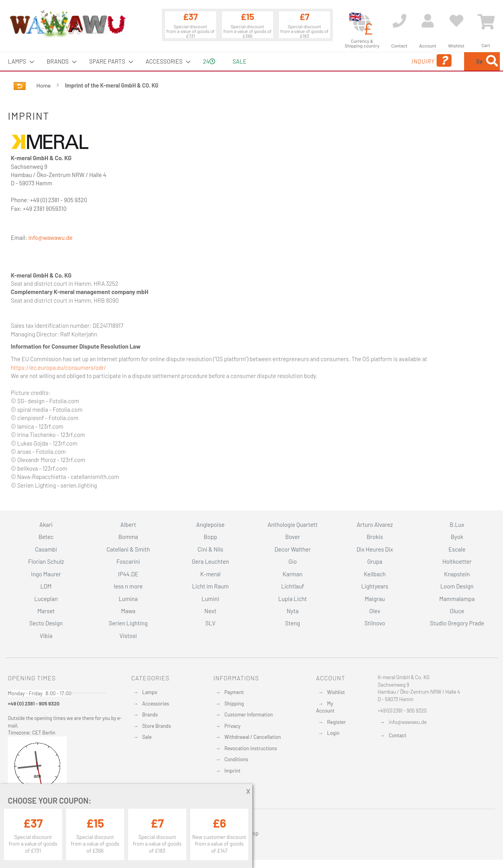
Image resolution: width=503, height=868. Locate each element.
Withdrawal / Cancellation (253, 737)
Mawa (128, 611)
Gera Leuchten (210, 561)
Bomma (128, 537)
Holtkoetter (457, 561)
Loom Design (457, 586)
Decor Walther (292, 549)
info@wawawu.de (50, 238)
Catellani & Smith (128, 549)
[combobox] (443, 61)
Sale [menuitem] (240, 61)
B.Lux (457, 524)
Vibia (46, 636)
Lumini (210, 599)
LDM (46, 586)
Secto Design (46, 623)
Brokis (375, 537)
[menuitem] (19, 61)
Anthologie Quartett (293, 524)
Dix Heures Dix (375, 549)
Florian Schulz (46, 561)
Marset (46, 611)
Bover (293, 537)
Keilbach (375, 574)
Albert (128, 524)
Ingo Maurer (46, 574)
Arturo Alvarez (375, 524)
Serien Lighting (128, 623)
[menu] (251, 61)
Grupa (375, 561)
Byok (457, 537)
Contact (397, 735)
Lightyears (375, 586)
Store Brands (157, 726)
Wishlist (336, 692)
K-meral (211, 574)
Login (333, 733)
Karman (292, 574)
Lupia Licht (293, 599)
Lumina (128, 599)
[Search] (492, 61)
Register (336, 722)
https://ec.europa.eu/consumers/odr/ (59, 367)
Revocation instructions (251, 748)
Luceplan (46, 599)
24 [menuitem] (209, 61)
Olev (375, 611)
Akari (46, 524)
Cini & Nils (210, 549)
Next (210, 611)
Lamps (150, 692)
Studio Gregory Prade (457, 623)
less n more (128, 586)
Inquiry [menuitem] (369, 61)
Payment (234, 692)
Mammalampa (457, 599)
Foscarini (128, 561)
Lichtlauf (292, 586)
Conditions (236, 759)
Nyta (292, 611)
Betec (46, 537)
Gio (293, 561)
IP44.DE (128, 574)
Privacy (232, 726)
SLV (211, 623)
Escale (457, 549)
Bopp (210, 537)
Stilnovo (375, 623)
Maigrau (375, 599)
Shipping (234, 704)
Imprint (232, 771)
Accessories (156, 704)
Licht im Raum (210, 586)
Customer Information (249, 715)
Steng (292, 623)
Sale (147, 737)
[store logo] (67, 24)
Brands (150, 715)
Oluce (457, 611)
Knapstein (457, 574)
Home (44, 85)
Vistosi (128, 636)
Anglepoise (210, 524)
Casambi (46, 549)
